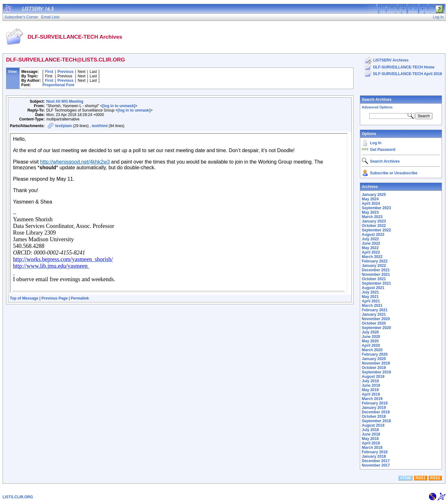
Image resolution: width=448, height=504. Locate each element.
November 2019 (376, 363)
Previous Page (55, 298)
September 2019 (376, 372)
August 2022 (373, 235)
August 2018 (373, 425)
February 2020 (375, 354)
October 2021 (374, 279)
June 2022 (371, 243)
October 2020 (374, 323)
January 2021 (374, 314)
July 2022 (370, 239)
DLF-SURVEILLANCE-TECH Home (404, 67)
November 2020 (376, 319)
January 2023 (374, 221)
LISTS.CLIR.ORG (18, 497)
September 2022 (376, 230)
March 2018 (372, 448)
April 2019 (371, 394)
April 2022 (371, 252)
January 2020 (374, 359)
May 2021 (370, 297)
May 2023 (370, 212)
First (49, 72)
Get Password (383, 150)
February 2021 (375, 310)
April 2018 (371, 443)
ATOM (405, 478)
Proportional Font (58, 85)
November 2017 (376, 465)
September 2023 (376, 208)
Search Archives (377, 100)
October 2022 (374, 226)
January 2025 (374, 195)
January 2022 (374, 266)
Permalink (80, 298)
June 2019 (371, 385)
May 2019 (370, 390)
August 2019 (373, 377)
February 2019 (375, 403)
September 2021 (376, 283)
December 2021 (376, 270)
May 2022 (370, 248)
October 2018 (374, 417)
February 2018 (375, 452)
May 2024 (370, 199)
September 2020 (376, 328)
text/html (100, 126)
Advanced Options (377, 107)
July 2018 (370, 430)
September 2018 (376, 421)
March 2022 (372, 257)
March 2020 (372, 350)
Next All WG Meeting (65, 101)
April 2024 (371, 204)
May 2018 (370, 439)
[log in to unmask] (119, 106)
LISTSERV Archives (391, 60)
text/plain (64, 126)
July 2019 (370, 381)
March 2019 (372, 399)
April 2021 (371, 301)
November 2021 (376, 275)
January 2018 (374, 456)
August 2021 (373, 288)
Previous (65, 72)
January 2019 (374, 408)
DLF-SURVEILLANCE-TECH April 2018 (408, 74)
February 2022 (375, 261)
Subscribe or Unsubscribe (394, 173)
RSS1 (421, 478)
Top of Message (24, 298)
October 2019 (374, 368)
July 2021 (370, 292)
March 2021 (372, 306)
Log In (376, 143)
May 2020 (370, 341)
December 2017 (376, 461)
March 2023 (372, 217)
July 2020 (370, 332)
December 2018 (376, 412)
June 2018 (371, 434)
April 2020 (371, 346)
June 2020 (371, 337)
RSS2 (435, 478)
